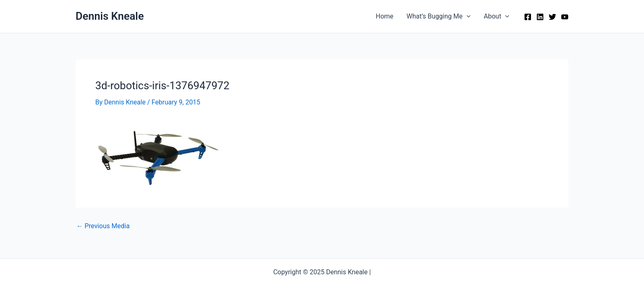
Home (385, 16)
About (497, 16)
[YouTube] (565, 17)
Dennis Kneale (110, 16)
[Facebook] (528, 17)
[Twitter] (552, 17)
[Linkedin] (540, 17)
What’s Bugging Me (439, 16)
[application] (467, 16)
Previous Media (103, 226)
